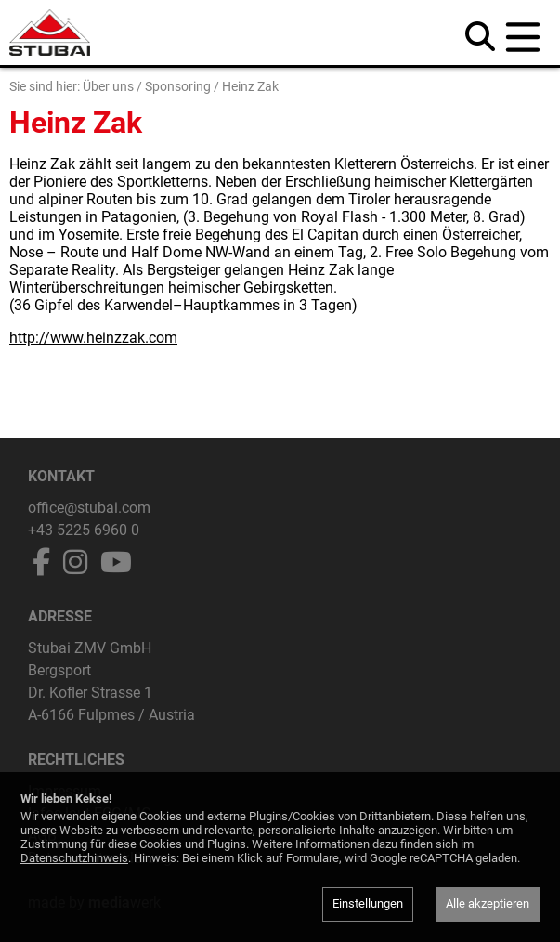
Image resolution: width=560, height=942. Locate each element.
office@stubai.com (89, 508)
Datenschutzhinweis (74, 858)
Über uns (108, 86)
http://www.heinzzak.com (93, 338)
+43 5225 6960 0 (84, 530)
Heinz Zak (250, 86)
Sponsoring (178, 86)
